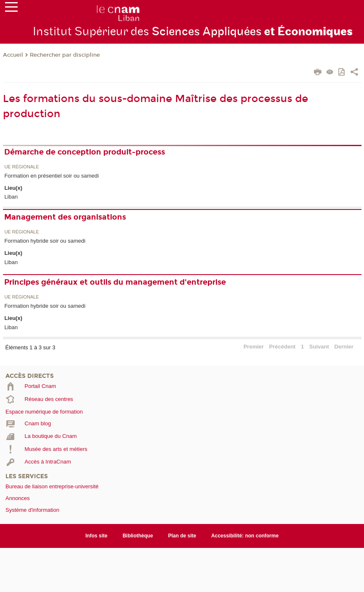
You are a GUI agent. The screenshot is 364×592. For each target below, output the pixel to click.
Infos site (96, 536)
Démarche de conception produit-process (85, 152)
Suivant (319, 347)
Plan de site (182, 536)
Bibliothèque (138, 536)
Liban (11, 197)
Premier (254, 347)
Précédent (282, 347)
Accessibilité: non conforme (245, 536)
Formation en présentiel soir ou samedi (51, 176)
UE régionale (21, 167)
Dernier (344, 347)
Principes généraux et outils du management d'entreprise (115, 282)
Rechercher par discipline (65, 55)
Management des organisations (65, 217)
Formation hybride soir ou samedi (45, 241)
